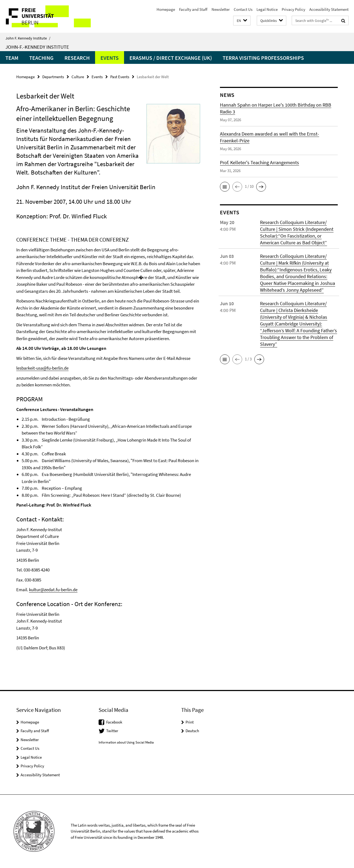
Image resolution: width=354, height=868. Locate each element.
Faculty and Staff (193, 9)
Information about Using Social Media (126, 742)
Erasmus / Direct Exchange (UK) (171, 58)
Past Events (120, 77)
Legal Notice (267, 9)
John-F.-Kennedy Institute (37, 47)
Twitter (112, 731)
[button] (242, 21)
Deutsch (192, 731)
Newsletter (221, 9)
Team (12, 58)
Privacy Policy (293, 9)
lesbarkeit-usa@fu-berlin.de (42, 368)
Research (77, 58)
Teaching (41, 58)
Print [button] (190, 722)
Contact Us (243, 9)
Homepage (166, 9)
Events (110, 58)
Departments (53, 77)
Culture (78, 77)
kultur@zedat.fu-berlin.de (53, 590)
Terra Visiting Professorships (263, 58)
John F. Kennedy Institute (28, 38)
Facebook (114, 722)
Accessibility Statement (329, 9)
